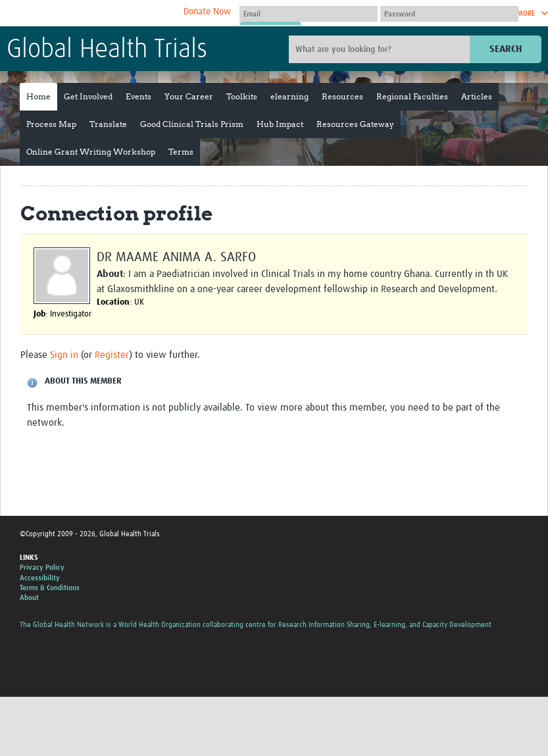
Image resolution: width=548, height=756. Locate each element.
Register (112, 355)
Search (506, 49)
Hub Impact (280, 124)
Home (38, 96)
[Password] (449, 14)
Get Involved (88, 96)
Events (138, 96)
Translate (108, 124)
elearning (289, 96)
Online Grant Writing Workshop (91, 152)
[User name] (309, 14)
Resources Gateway (355, 124)
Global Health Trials (107, 50)
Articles (477, 96)
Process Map (51, 124)
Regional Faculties (412, 96)
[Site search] (381, 49)
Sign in (64, 355)
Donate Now (207, 12)
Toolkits (242, 96)
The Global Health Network (105, 13)
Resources (342, 96)
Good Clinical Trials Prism (192, 124)
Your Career (189, 96)
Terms (181, 152)
